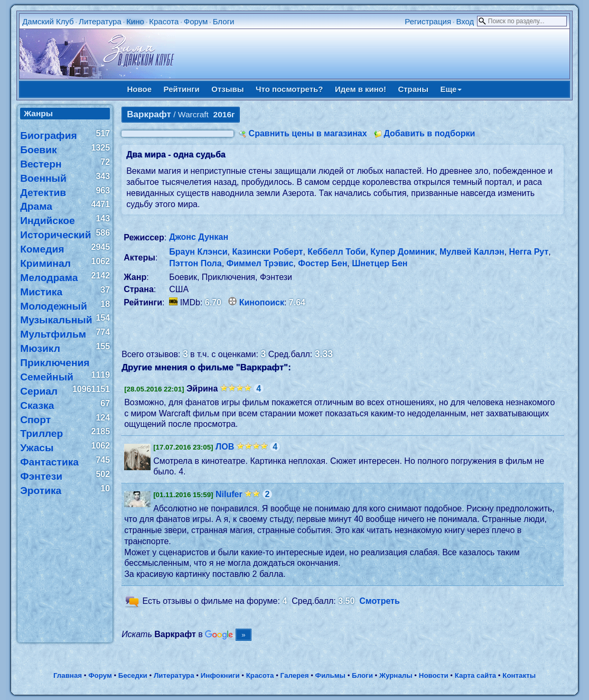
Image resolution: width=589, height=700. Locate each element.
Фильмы (330, 675)
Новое (140, 89)
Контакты (519, 675)
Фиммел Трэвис (260, 263)
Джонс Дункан (199, 237)
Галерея (295, 675)
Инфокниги (220, 675)
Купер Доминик (403, 252)
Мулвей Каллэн (472, 252)
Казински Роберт (267, 252)
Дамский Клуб (48, 21)
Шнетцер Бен (380, 263)
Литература (100, 21)
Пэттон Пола (195, 263)
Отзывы (227, 89)
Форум (196, 21)
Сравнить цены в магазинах (308, 133)
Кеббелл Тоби (336, 252)
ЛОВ (225, 447)
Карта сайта (475, 675)
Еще (451, 89)
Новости (434, 675)
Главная (68, 675)
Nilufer (229, 494)
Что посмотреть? (289, 89)
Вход (465, 21)
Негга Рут (529, 252)
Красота (164, 21)
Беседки (133, 675)
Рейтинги (182, 89)
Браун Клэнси (198, 252)
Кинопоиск (262, 302)
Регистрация (428, 21)
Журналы (396, 675)
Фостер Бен (322, 263)
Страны (413, 89)
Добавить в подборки (429, 133)
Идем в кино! (361, 89)
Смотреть (380, 601)
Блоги (224, 21)
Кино (135, 21)
